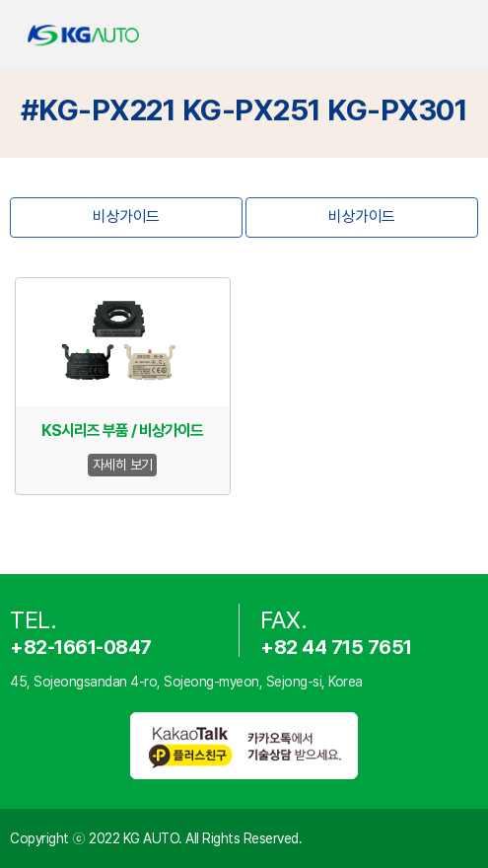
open (456, 35)
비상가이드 (126, 217)
